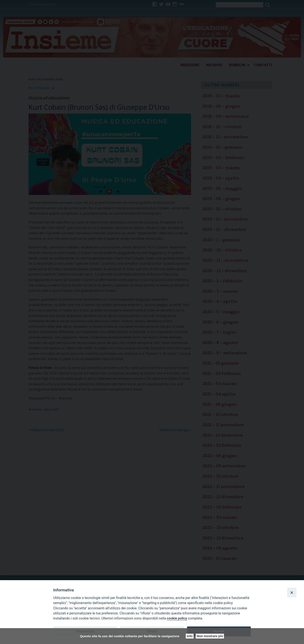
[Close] (292, 592)
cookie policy (177, 618)
